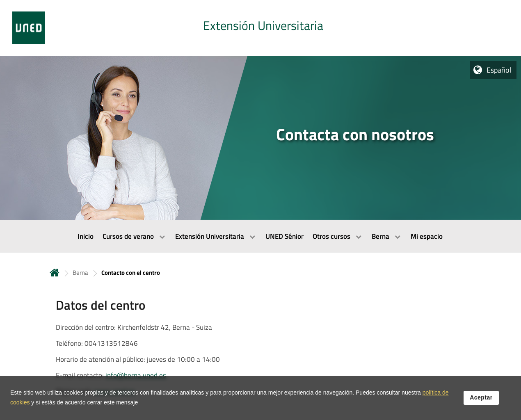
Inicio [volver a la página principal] (55, 273)
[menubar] (260, 236)
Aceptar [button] (481, 402)
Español (499, 70)
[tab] (260, 28)
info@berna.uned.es (136, 375)
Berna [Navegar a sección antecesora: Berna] (80, 273)
